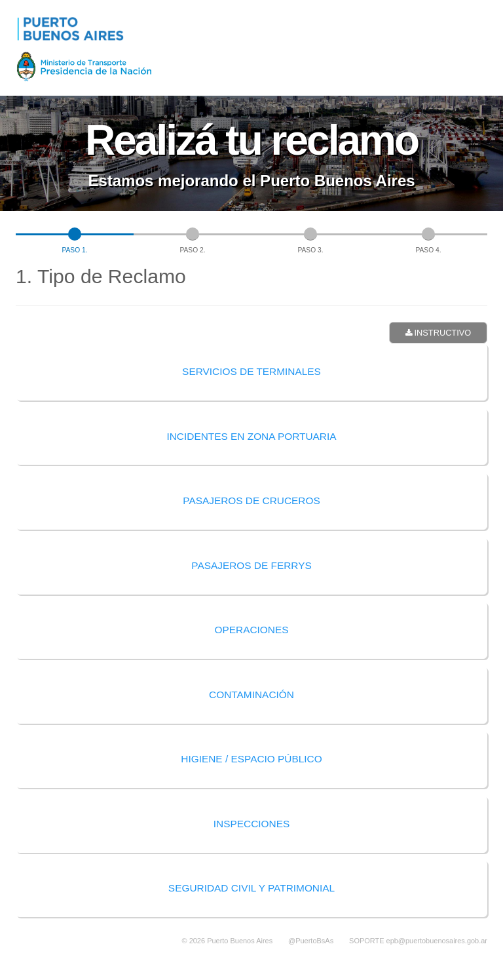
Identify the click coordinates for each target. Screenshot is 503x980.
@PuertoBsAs (311, 941)
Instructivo (438, 333)
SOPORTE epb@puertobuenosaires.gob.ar (418, 941)
